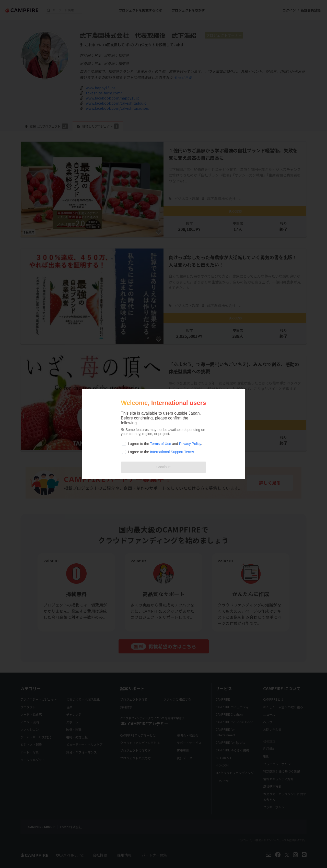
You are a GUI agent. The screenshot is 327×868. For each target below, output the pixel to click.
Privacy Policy (190, 444)
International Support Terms (172, 452)
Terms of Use (160, 444)
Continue (163, 467)
